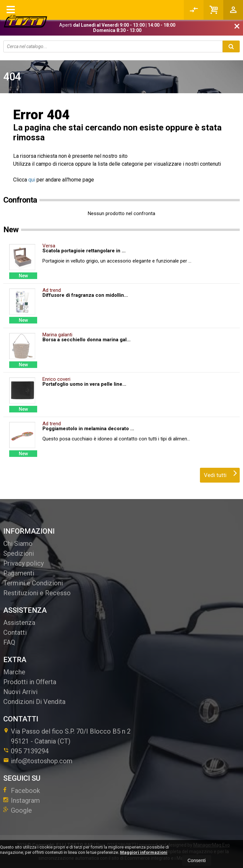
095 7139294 (30, 751)
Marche (14, 672)
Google (18, 810)
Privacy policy (24, 563)
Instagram (22, 800)
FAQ (9, 642)
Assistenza (19, 623)
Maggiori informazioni (144, 852)
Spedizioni (19, 553)
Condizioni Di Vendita (34, 702)
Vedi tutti (220, 473)
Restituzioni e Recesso (37, 593)
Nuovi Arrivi (20, 692)
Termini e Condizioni (33, 583)
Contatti (15, 632)
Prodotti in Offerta (30, 682)
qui (32, 180)
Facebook (22, 791)
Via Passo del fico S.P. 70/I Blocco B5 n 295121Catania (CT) (67, 736)
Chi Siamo (18, 544)
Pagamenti (19, 573)
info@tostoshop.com (38, 761)
